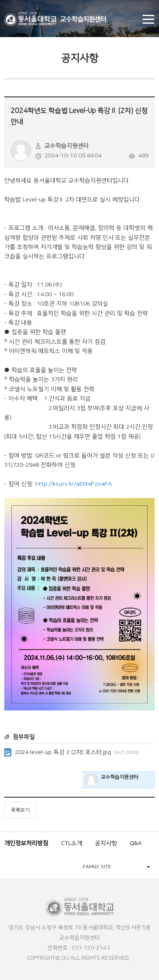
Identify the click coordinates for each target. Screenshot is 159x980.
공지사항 (106, 843)
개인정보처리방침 (26, 843)
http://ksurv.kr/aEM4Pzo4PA (74, 484)
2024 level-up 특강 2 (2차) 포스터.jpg (77, 752)
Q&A (136, 843)
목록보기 (20, 810)
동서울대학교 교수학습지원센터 (55, 18)
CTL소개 (72, 843)
